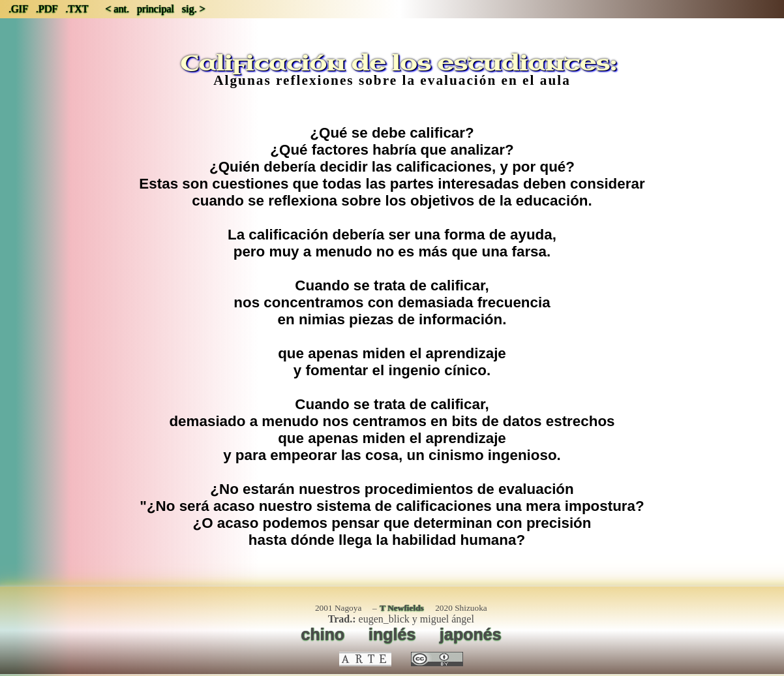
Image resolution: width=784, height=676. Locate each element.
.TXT (77, 9)
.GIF (18, 9)
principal (156, 9)
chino (323, 634)
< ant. (117, 9)
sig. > (194, 9)
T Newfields (402, 608)
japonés (471, 634)
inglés (392, 634)
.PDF (47, 9)
